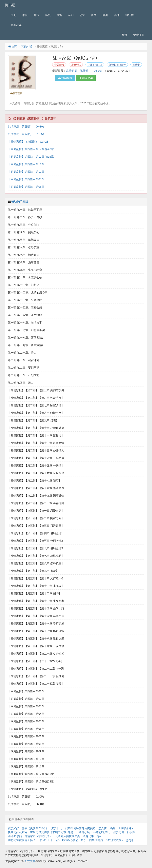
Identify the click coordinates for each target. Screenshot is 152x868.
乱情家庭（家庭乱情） (38, 836)
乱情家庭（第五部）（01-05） (27, 134)
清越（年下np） (93, 836)
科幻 (71, 15)
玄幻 (13, 15)
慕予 (84, 840)
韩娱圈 (131, 832)
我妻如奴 (13, 828)
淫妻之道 (119, 832)
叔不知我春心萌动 (67, 840)
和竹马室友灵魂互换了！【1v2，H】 (31, 840)
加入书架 (86, 78)
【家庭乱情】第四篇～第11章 (26, 164)
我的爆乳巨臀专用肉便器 (80, 828)
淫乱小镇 (84, 832)
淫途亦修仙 (15, 836)
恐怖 (82, 15)
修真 (25, 15)
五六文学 (30, 861)
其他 (117, 15)
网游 (59, 15)
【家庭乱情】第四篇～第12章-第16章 (31, 157)
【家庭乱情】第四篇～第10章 (26, 172)
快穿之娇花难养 (18, 832)
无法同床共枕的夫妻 (67, 836)
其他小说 (27, 47)
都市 (36, 15)
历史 (48, 15)
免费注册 (139, 35)
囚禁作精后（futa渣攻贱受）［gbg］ (112, 840)
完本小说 (16, 25)
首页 (12, 47)
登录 (124, 35)
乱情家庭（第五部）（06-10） (85, 71)
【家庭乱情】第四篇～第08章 (26, 187)
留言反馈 (16, 93)
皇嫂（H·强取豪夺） (122, 828)
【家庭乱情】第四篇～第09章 (26, 179)
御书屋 (10, 5)
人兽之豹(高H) (101, 832)
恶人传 (103, 828)
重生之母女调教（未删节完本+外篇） (53, 832)
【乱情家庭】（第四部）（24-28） (29, 142)
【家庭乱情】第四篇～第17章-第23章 (31, 149)
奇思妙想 (59, 65)
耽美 (105, 15)
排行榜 (131, 15)
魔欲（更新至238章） (35, 828)
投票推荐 (65, 78)
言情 (94, 15)
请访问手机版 (20, 202)
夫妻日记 (57, 828)
